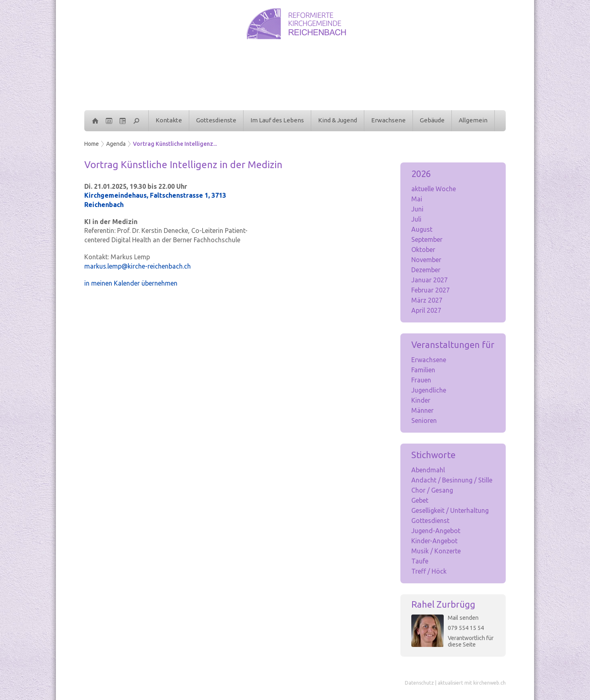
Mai (417, 199)
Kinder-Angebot (434, 541)
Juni (417, 209)
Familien (423, 370)
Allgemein (473, 120)
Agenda (116, 144)
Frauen (421, 380)
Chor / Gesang (432, 490)
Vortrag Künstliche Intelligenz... (175, 144)
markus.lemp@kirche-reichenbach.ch (138, 266)
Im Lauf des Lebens (277, 120)
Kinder (421, 400)
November (426, 260)
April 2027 (426, 310)
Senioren (424, 420)
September (427, 239)
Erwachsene (388, 120)
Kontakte (169, 120)
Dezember (426, 270)
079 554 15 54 (466, 628)
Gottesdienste (216, 120)
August (422, 229)
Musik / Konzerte (436, 551)
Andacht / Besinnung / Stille (452, 480)
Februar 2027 (431, 290)
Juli (416, 219)
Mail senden (463, 618)
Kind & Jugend (338, 120)
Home (92, 144)
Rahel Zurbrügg (443, 604)
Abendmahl (428, 470)
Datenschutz (419, 683)
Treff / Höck (429, 571)
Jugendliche (429, 390)
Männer (422, 410)
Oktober (423, 250)
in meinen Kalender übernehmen (131, 283)
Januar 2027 (430, 280)
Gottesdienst (430, 521)
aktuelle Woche (434, 189)
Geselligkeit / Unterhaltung (450, 510)
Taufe (420, 561)
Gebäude (432, 120)
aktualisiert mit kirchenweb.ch (472, 683)
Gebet (420, 500)
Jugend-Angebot (436, 531)
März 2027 (427, 300)
